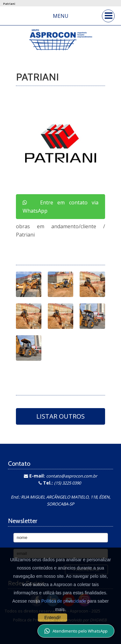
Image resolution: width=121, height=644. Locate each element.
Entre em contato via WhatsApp (60, 207)
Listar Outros (60, 416)
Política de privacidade (64, 601)
